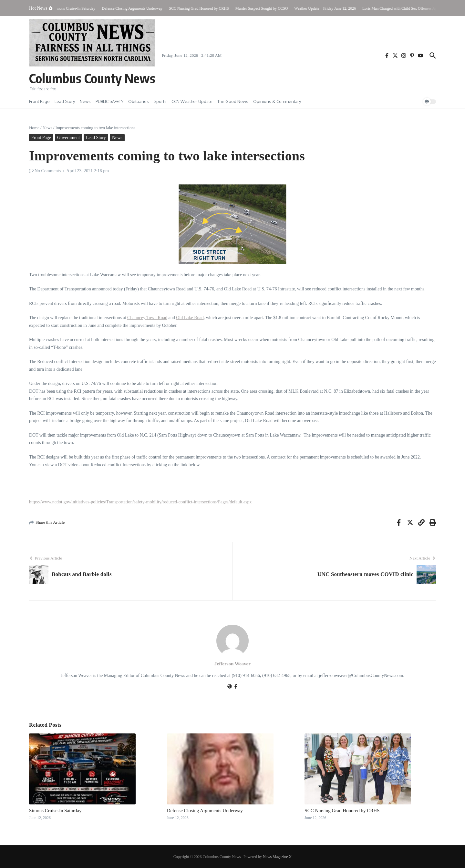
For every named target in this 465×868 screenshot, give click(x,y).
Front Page (39, 101)
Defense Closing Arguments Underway (205, 811)
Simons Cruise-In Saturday (55, 811)
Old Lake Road (190, 318)
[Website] (230, 687)
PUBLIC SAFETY (109, 101)
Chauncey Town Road (147, 318)
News (85, 101)
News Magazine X (277, 857)
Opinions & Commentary (277, 101)
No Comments (48, 171)
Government (68, 138)
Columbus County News (92, 78)
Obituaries (139, 101)
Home (34, 128)
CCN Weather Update (192, 101)
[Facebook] (236, 687)
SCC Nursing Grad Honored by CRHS (342, 811)
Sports (160, 101)
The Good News (233, 101)
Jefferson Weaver (232, 664)
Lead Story (65, 101)
